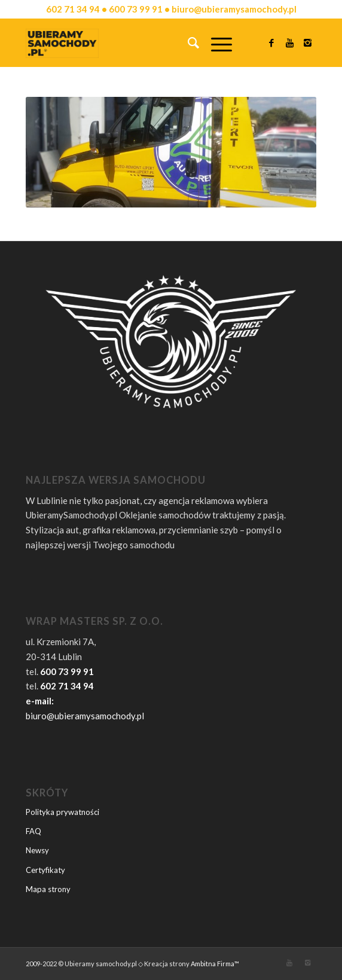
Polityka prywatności (62, 812)
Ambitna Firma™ (215, 964)
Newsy (37, 850)
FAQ (33, 831)
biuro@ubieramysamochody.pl (85, 716)
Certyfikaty (45, 870)
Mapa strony (48, 889)
